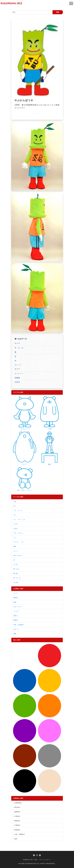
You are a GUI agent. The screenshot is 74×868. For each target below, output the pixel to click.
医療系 (16, 620)
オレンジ (18, 365)
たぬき (16, 528)
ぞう (15, 515)
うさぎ (16, 524)
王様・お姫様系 (19, 625)
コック (16, 593)
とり (15, 537)
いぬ (15, 501)
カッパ (16, 551)
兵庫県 (17, 382)
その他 (16, 582)
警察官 (16, 598)
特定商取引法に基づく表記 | (30, 860)
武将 (15, 602)
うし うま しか (19, 519)
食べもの (16, 569)
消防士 (16, 616)
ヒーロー (16, 611)
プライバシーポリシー (45, 860)
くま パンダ (18, 510)
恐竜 (15, 546)
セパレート (19, 373)
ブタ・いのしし (19, 533)
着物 (15, 634)
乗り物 (16, 573)
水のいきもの (18, 555)
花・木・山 (19, 348)
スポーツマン (18, 607)
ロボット (16, 629)
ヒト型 (16, 564)
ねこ (15, 506)
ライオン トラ (19, 542)
